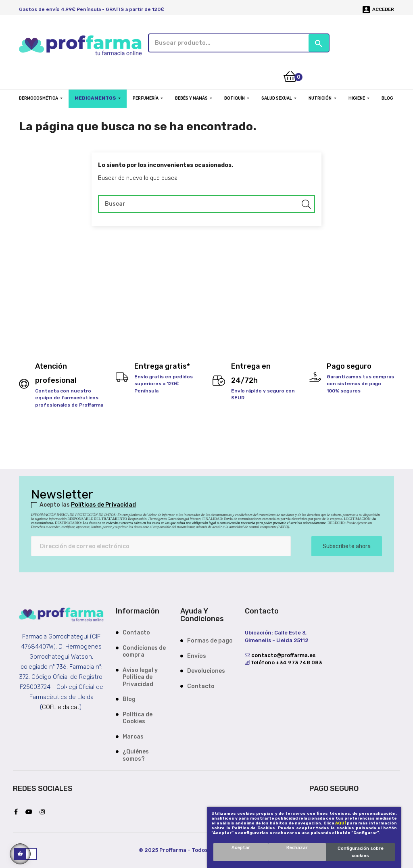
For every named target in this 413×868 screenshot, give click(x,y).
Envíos (197, 655)
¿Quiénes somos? (136, 754)
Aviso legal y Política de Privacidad (140, 676)
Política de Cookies (138, 717)
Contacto (136, 632)
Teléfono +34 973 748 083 (286, 662)
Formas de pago (210, 640)
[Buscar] (206, 203)
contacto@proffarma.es (283, 654)
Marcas (133, 736)
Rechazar (297, 848)
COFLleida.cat (61, 706)
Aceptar (241, 848)
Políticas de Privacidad (103, 504)
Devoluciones (206, 670)
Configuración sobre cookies (361, 852)
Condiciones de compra (144, 651)
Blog (129, 698)
